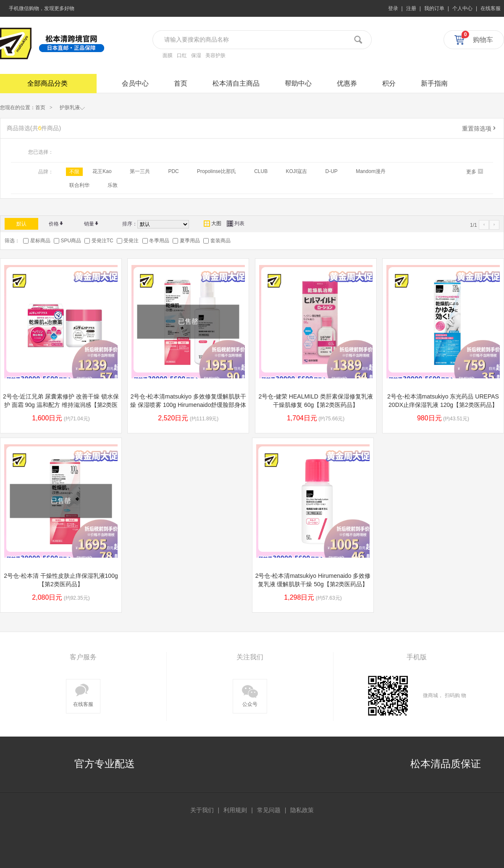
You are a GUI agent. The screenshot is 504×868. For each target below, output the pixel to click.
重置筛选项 (480, 128)
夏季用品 (190, 241)
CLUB (261, 171)
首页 (181, 83)
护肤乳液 (72, 107)
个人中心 (462, 8)
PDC (173, 171)
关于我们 (202, 810)
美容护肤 (215, 55)
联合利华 (79, 185)
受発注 (131, 241)
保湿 (196, 55)
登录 (393, 8)
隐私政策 (302, 810)
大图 (213, 223)
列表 (236, 223)
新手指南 (434, 83)
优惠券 (347, 83)
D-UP (332, 171)
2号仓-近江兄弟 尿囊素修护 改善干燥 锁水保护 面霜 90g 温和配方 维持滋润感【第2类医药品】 (61, 405)
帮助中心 (298, 83)
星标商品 (40, 241)
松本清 (16, 43)
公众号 (250, 695)
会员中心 (135, 83)
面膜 (168, 55)
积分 (389, 83)
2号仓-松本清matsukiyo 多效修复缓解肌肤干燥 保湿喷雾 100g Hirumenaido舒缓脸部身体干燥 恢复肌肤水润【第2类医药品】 (188, 405)
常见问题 (269, 810)
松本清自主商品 (236, 83)
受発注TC (102, 241)
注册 (411, 8)
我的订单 (434, 8)
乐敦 (113, 185)
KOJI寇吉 (296, 171)
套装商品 (220, 241)
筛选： (12, 241)
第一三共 (140, 171)
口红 (182, 55)
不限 (74, 172)
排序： (130, 224)
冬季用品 (159, 241)
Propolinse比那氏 (217, 171)
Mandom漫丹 (371, 171)
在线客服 (491, 8)
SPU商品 (71, 241)
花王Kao (102, 171)
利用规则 (235, 810)
